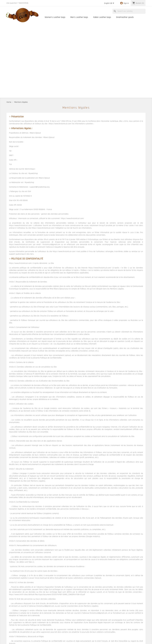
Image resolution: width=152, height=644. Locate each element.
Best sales (46, 630)
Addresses (10, 633)
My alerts (10, 636)
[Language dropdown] (110, 3)
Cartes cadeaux (48, 636)
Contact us (100, 627)
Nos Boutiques (74, 627)
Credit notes (11, 630)
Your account (14, 619)
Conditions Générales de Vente (134, 627)
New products (47, 627)
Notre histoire (74, 624)
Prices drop (46, 624)
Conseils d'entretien (103, 624)
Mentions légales (129, 624)
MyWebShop (90, 641)
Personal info (11, 623)
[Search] (129, 11)
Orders (9, 627)
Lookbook (46, 633)
